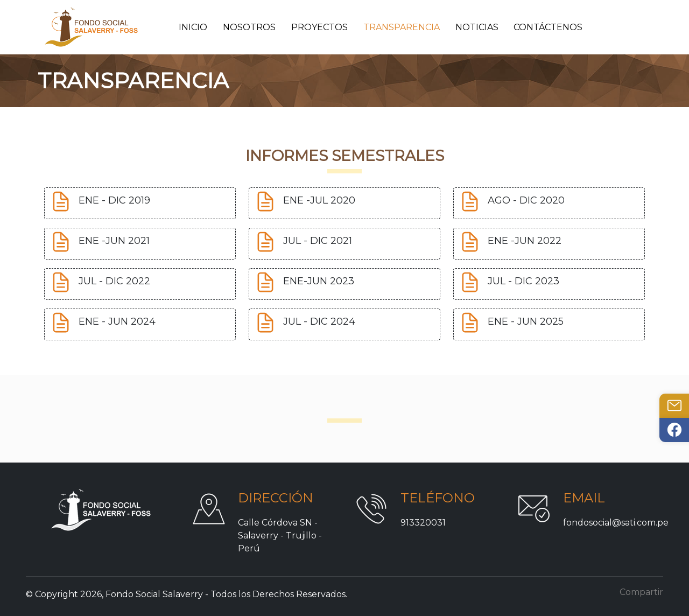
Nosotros (249, 27)
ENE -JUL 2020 (319, 201)
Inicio (193, 27)
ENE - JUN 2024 (117, 322)
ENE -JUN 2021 (114, 241)
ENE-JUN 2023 (319, 282)
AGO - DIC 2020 (526, 201)
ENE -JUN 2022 (525, 241)
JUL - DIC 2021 (318, 241)
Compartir (641, 592)
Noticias (477, 27)
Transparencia (402, 27)
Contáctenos (548, 27)
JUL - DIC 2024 (319, 322)
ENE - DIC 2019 (114, 201)
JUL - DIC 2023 (523, 282)
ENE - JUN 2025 (526, 322)
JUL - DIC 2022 (114, 282)
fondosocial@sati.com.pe (616, 523)
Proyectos (319, 27)
